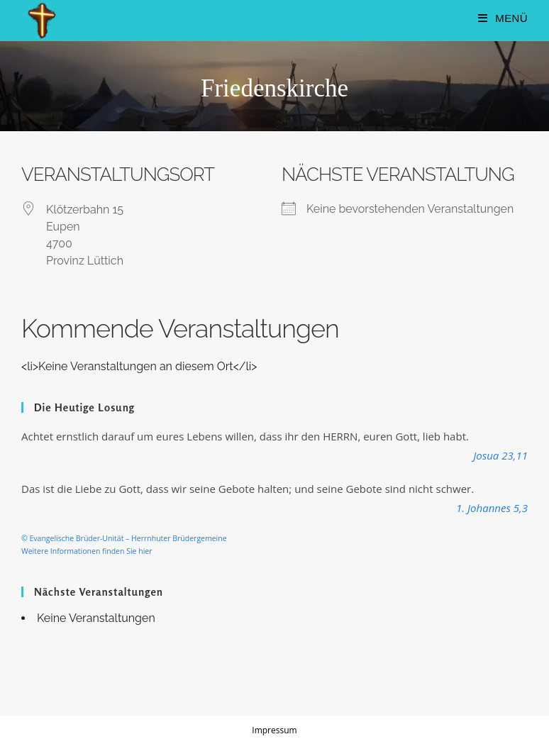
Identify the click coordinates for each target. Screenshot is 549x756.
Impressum (274, 730)
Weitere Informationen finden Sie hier (87, 551)
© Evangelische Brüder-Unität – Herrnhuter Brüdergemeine (124, 538)
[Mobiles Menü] (503, 18)
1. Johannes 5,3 (492, 508)
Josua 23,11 (500, 455)
